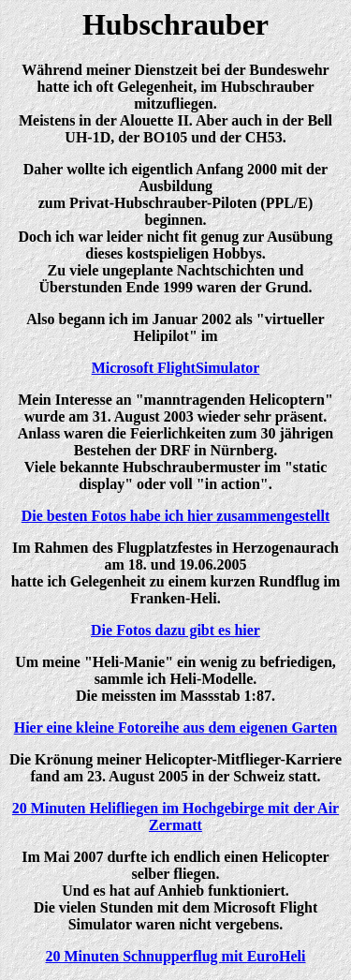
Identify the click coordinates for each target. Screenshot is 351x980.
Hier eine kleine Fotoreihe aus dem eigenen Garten (176, 728)
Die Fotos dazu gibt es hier (175, 630)
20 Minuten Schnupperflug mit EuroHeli (176, 956)
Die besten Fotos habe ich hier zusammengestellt (175, 516)
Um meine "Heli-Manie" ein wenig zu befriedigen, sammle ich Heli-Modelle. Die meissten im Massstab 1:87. (175, 679)
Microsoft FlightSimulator (176, 368)
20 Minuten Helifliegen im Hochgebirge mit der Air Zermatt (175, 817)
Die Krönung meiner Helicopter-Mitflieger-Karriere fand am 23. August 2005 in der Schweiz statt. (175, 768)
